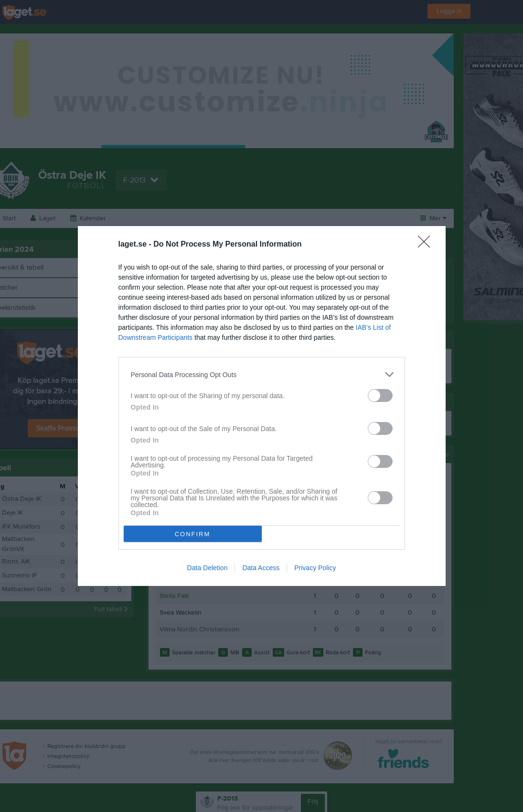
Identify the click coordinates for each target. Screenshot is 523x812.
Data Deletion (208, 568)
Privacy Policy (315, 568)
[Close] (427, 245)
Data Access (261, 568)
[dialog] (262, 406)
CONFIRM (193, 534)
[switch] (380, 395)
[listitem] (262, 374)
